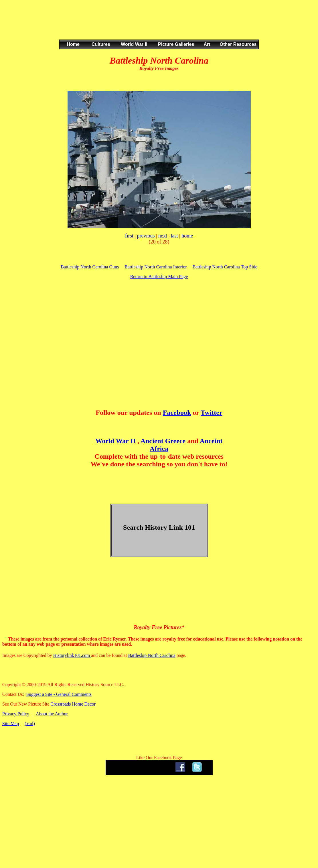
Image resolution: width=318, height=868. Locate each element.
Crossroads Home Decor (73, 704)
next (163, 236)
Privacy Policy (16, 714)
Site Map (11, 723)
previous (146, 236)
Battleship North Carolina (152, 655)
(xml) (30, 723)
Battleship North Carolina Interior (156, 267)
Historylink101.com (72, 655)
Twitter (212, 413)
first (129, 236)
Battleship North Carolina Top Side (225, 267)
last (174, 236)
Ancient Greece (163, 441)
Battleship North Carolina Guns (90, 267)
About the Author (52, 714)
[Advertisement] (158, 25)
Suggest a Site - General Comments (59, 694)
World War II (115, 441)
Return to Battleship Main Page (159, 277)
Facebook (177, 413)
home (187, 236)
